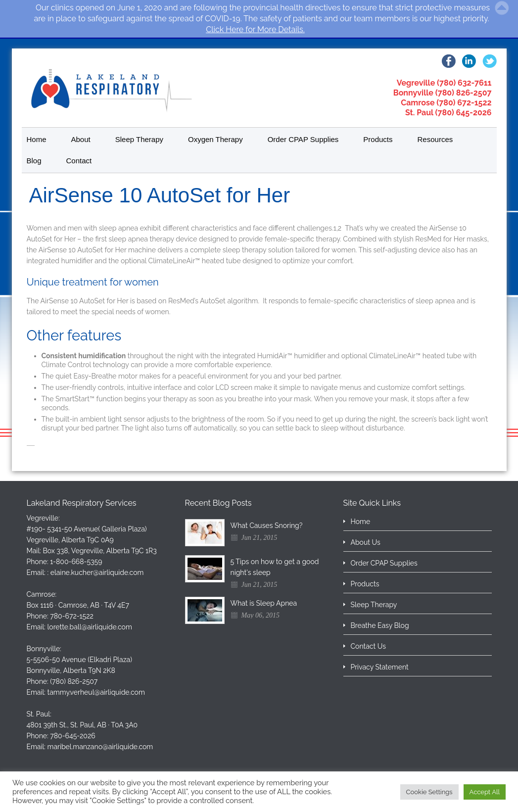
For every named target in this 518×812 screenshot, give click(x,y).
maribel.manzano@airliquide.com (100, 747)
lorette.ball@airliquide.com (90, 627)
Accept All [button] (485, 792)
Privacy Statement (380, 667)
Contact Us (368, 646)
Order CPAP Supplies (303, 139)
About (81, 139)
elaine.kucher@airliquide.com (97, 573)
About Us (366, 542)
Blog (34, 161)
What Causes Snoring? (267, 525)
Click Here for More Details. (255, 29)
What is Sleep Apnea (264, 603)
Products (378, 139)
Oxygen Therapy (215, 139)
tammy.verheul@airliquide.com (96, 692)
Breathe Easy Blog (380, 625)
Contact (79, 161)
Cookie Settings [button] (429, 792)
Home (37, 139)
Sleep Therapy (139, 139)
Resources (435, 139)
